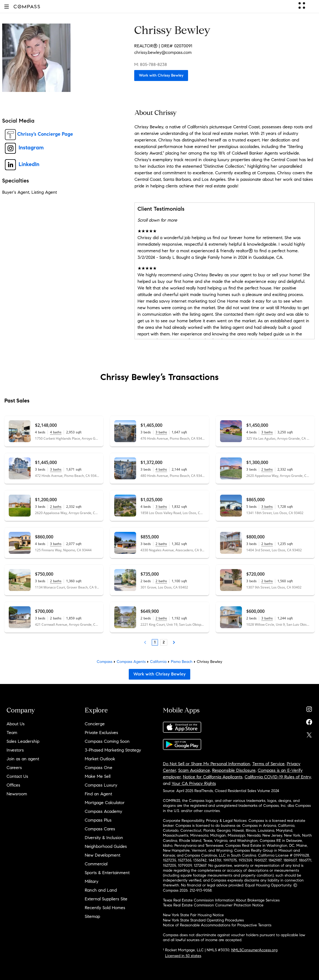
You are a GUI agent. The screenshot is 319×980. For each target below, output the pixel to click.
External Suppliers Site (106, 899)
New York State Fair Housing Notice (193, 915)
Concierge (95, 724)
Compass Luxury (101, 785)
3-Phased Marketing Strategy (113, 750)
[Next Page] (174, 642)
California (158, 662)
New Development (103, 855)
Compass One (99, 768)
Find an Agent (98, 794)
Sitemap (92, 916)
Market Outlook (100, 759)
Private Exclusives (101, 733)
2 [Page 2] (164, 642)
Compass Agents (131, 662)
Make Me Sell (98, 776)
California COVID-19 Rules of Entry (278, 777)
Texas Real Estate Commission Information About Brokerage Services (221, 900)
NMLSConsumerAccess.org (254, 950)
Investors (15, 750)
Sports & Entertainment (107, 873)
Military (92, 881)
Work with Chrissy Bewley (161, 75)
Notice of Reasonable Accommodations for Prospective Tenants (217, 925)
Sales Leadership (23, 741)
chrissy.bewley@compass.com (163, 52)
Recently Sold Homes (105, 908)
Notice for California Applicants (213, 777)
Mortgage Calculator (105, 803)
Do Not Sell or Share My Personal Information (207, 764)
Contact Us (17, 776)
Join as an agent (23, 759)
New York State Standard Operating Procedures (203, 920)
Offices (13, 785)
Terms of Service (268, 764)
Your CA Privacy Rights (194, 783)
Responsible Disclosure (234, 770)
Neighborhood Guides (106, 846)
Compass (105, 662)
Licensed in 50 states (183, 956)
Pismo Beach (182, 662)
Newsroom (17, 794)
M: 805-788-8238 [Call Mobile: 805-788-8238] (151, 64)
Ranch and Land (101, 890)
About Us (16, 724)
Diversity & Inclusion (104, 838)
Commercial (96, 864)
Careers (14, 768)
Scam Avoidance (194, 770)
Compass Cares (100, 829)
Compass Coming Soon (107, 741)
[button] (7, 6)
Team (12, 733)
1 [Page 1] (155, 642)
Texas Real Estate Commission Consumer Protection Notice (213, 905)
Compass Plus (98, 820)
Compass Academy (103, 811)
